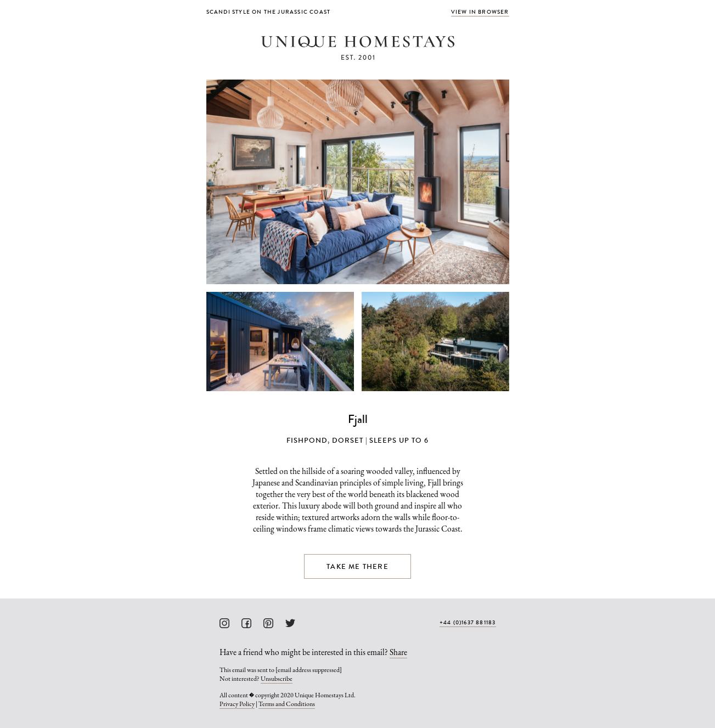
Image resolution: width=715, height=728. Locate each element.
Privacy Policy (237, 704)
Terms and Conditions (287, 704)
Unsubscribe (277, 679)
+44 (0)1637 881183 (468, 622)
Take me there (357, 566)
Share (398, 652)
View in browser (480, 12)
